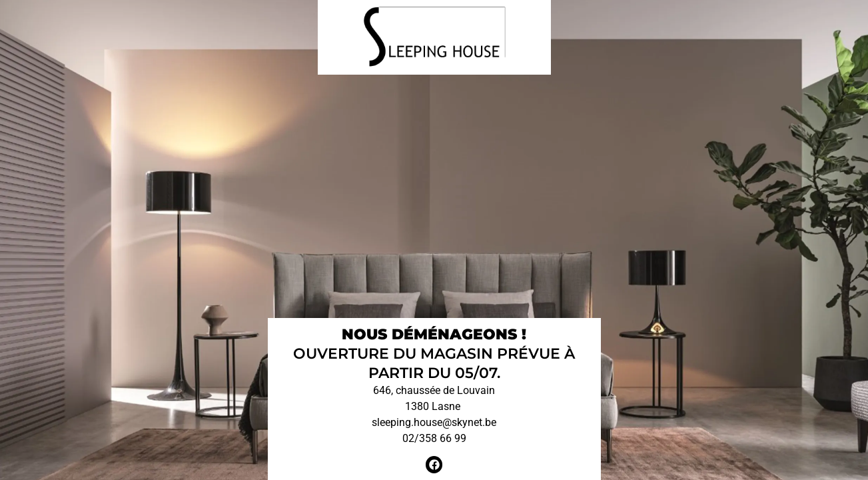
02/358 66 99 (434, 438)
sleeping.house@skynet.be (434, 422)
